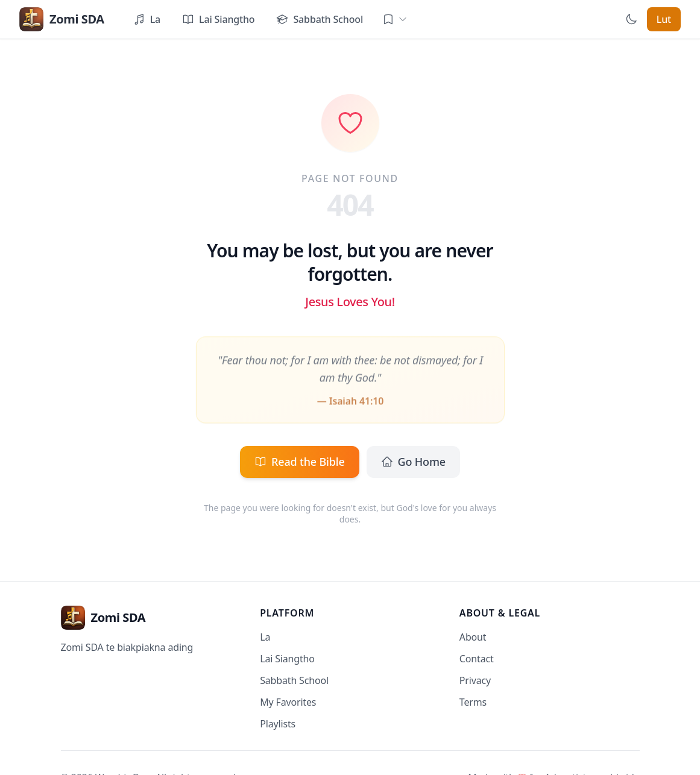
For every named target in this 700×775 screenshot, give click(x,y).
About (473, 637)
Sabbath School (294, 680)
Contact (477, 659)
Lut (664, 19)
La (265, 637)
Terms (473, 702)
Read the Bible (300, 462)
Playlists (278, 724)
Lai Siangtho (287, 659)
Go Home (413, 462)
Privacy (475, 680)
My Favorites (288, 702)
